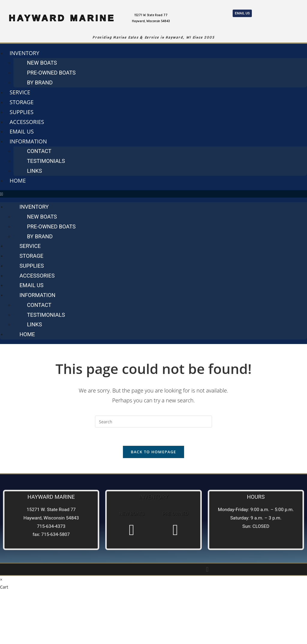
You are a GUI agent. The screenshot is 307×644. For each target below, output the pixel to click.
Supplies (22, 112)
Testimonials (46, 161)
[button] (153, 194)
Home (18, 181)
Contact (39, 151)
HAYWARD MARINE (62, 18)
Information (28, 141)
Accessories (27, 122)
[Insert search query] (153, 422)
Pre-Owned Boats (51, 73)
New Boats (42, 63)
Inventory (24, 53)
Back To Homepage (153, 452)
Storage (22, 102)
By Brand (40, 82)
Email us (22, 131)
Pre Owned (175, 514)
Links (34, 171)
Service (20, 92)
